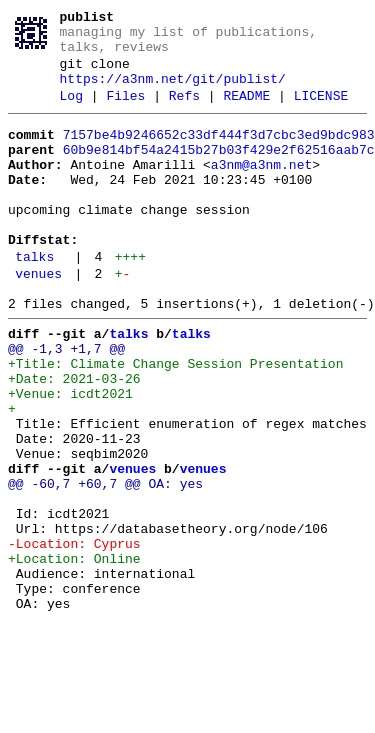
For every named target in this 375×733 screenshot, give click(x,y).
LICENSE (321, 113)
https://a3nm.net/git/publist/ (173, 93)
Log (71, 113)
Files (125, 113)
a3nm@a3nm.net (261, 191)
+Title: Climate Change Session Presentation (175, 423)
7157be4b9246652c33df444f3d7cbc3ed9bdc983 (219, 155)
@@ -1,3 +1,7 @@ (66, 405)
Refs (184, 113)
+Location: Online (74, 657)
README (246, 113)
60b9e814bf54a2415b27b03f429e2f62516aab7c (219, 173)
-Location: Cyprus (74, 639)
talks (34, 301)
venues (38, 321)
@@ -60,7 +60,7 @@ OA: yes (105, 567)
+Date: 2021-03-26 (74, 441)
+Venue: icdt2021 (70, 459)
